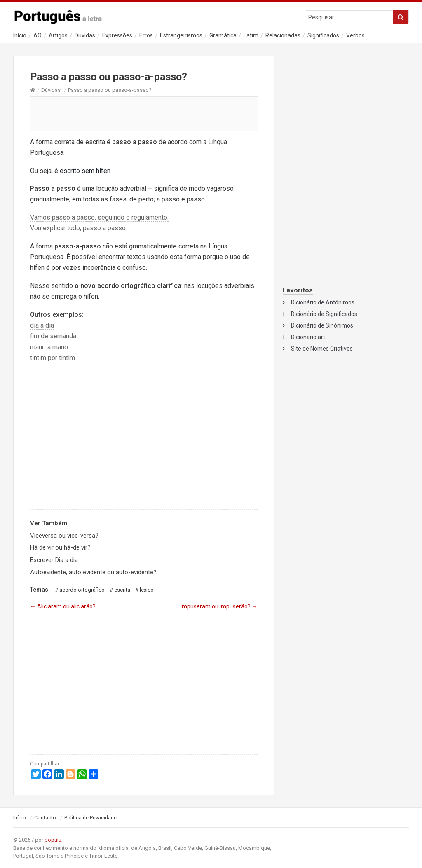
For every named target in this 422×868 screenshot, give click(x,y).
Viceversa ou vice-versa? (64, 536)
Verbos (355, 35)
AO (38, 35)
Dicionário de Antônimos (323, 302)
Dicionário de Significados (324, 314)
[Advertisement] (144, 113)
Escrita (122, 590)
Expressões (117, 35)
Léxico (147, 590)
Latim (251, 35)
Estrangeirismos (181, 35)
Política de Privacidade (90, 818)
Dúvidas (85, 35)
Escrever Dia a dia (54, 560)
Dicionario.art (308, 337)
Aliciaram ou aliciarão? (63, 606)
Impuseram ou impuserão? (219, 606)
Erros (146, 35)
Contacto (45, 818)
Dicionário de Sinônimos (322, 325)
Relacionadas (283, 35)
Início (20, 35)
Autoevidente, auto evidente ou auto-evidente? (93, 572)
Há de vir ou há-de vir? (60, 547)
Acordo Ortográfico (82, 590)
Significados (323, 35)
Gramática (223, 35)
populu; (54, 840)
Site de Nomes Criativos (322, 349)
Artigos (58, 35)
